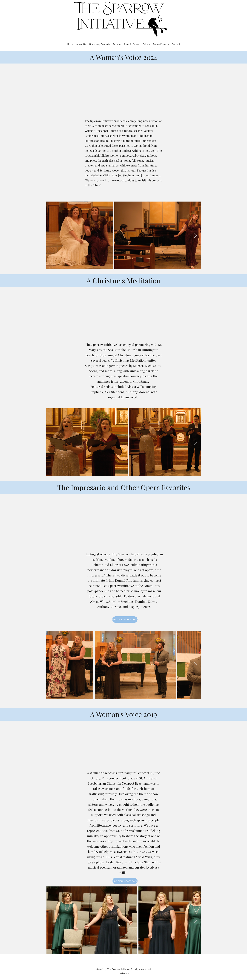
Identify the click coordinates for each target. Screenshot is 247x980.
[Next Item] (195, 235)
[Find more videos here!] (125, 620)
